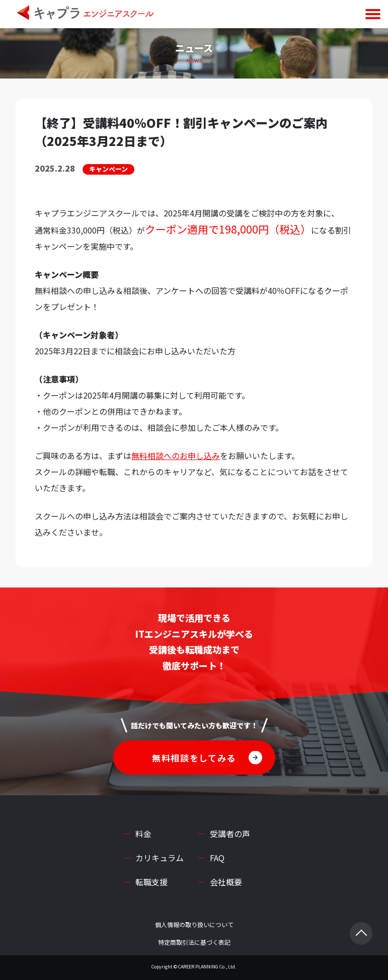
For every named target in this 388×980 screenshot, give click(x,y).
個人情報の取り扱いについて (194, 924)
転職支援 (151, 882)
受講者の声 (230, 834)
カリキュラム (160, 858)
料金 (143, 834)
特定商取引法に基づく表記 (194, 942)
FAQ (217, 858)
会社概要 (226, 882)
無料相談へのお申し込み (176, 456)
